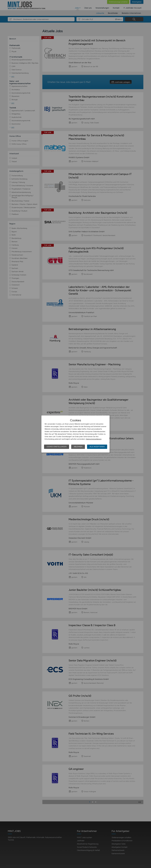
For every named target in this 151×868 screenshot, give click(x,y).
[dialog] (75, 434)
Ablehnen (78, 447)
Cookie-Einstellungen (57, 447)
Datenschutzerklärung (94, 439)
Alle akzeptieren (97, 447)
